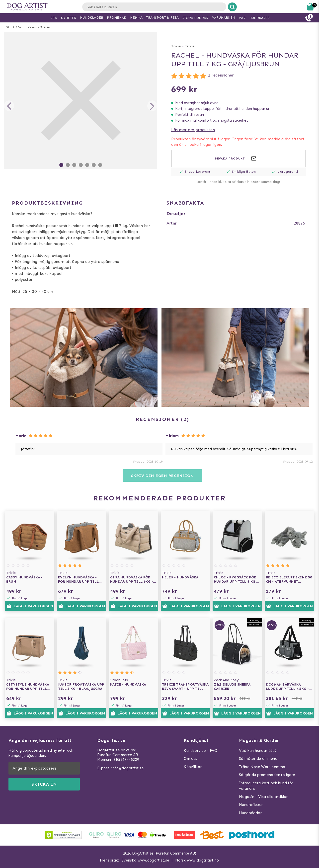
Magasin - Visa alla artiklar (263, 797)
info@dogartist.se (128, 768)
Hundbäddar (250, 813)
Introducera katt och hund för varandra (266, 786)
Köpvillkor (193, 767)
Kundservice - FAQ (200, 751)
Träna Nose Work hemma (262, 767)
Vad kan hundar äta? (258, 751)
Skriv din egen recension (162, 476)
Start (10, 27)
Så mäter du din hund (258, 759)
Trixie (45, 27)
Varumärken (27, 27)
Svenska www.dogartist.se (146, 860)
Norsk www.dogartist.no (197, 860)
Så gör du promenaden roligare (267, 775)
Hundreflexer (251, 805)
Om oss (190, 759)
